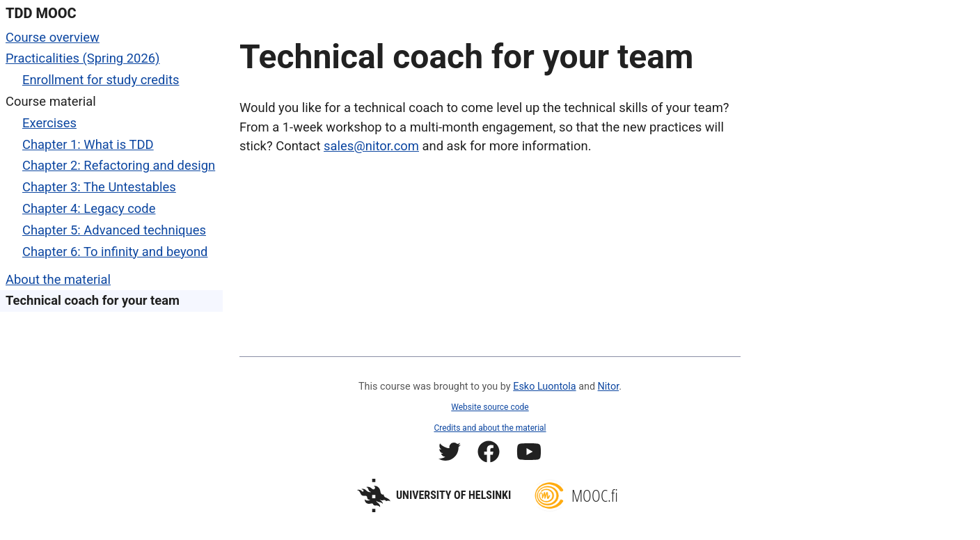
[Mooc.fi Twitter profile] (450, 454)
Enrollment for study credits (101, 80)
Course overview (53, 37)
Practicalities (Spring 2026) (83, 58)
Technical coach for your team (93, 300)
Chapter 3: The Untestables (99, 187)
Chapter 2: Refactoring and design (119, 165)
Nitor (609, 387)
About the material (58, 279)
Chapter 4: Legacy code (89, 208)
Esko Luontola (544, 387)
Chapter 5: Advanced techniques (114, 230)
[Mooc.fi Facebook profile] (489, 454)
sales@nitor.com (371, 146)
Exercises (49, 123)
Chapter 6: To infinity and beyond (115, 252)
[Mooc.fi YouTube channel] (529, 454)
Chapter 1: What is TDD (88, 144)
